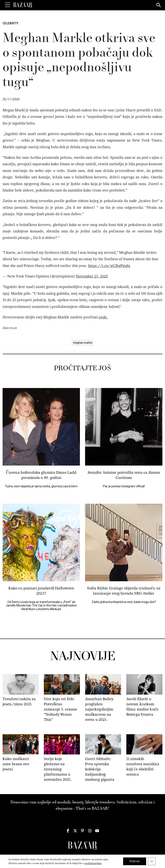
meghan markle (83, 343)
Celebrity (10, 23)
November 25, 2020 (92, 276)
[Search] (159, 5)
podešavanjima (93, 863)
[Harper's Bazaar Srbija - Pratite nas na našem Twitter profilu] (75, 831)
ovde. (103, 317)
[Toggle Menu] (8, 5)
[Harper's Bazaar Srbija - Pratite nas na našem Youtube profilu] (97, 831)
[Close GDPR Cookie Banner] (152, 861)
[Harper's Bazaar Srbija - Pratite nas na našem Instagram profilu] (90, 831)
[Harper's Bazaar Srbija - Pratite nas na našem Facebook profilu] (68, 831)
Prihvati (135, 861)
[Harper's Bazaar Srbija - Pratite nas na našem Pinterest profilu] (82, 831)
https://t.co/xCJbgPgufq (109, 266)
